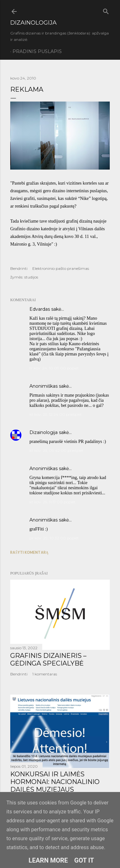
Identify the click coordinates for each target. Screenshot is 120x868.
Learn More (48, 860)
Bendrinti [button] (19, 268)
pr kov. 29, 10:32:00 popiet (54, 538)
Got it (84, 860)
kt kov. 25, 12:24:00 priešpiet (56, 414)
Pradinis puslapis (37, 51)
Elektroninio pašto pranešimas (61, 268)
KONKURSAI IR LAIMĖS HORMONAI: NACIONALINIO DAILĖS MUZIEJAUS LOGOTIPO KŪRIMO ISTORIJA (58, 786)
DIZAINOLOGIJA (33, 23)
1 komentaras (45, 674)
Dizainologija (44, 432)
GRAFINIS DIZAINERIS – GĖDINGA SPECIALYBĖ (48, 659)
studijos (31, 277)
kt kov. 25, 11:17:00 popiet (52, 502)
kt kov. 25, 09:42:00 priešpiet (56, 450)
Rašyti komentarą (29, 552)
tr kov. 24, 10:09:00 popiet (54, 368)
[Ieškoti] (106, 10)
